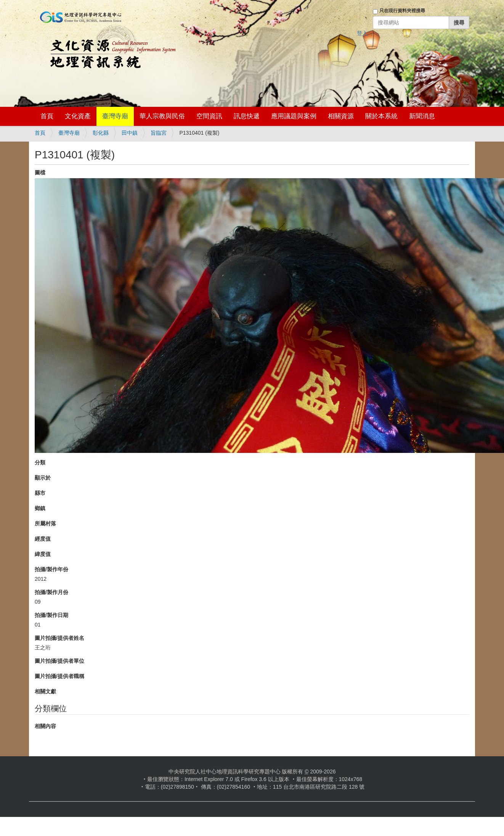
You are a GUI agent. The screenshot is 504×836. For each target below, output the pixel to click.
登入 (362, 33)
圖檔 (40, 172)
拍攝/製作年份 (51, 569)
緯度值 (43, 554)
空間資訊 (209, 116)
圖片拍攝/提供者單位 (59, 661)
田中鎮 (130, 133)
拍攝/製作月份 (51, 592)
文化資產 (78, 116)
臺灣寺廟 (115, 116)
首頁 (47, 116)
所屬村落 (45, 524)
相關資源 (341, 116)
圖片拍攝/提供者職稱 (59, 676)
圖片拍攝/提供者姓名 (59, 638)
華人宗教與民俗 (162, 116)
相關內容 (45, 726)
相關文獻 (45, 691)
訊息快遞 (247, 116)
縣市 (40, 493)
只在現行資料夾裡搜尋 (402, 11)
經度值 (43, 539)
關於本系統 (381, 116)
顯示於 (43, 478)
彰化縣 (101, 133)
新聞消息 (422, 116)
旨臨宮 (159, 133)
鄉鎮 (40, 508)
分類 (40, 462)
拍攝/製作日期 (51, 615)
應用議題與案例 (294, 116)
